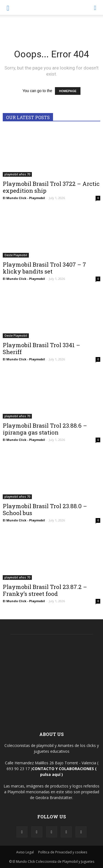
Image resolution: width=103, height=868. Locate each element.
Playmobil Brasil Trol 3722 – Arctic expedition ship (51, 187)
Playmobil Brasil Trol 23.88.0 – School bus (45, 509)
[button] (95, 7)
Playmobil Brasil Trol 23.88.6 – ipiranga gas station (45, 429)
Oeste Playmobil (16, 255)
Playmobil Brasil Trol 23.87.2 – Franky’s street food (45, 590)
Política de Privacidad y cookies (63, 852)
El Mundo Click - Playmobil (24, 198)
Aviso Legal (25, 852)
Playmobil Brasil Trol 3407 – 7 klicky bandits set (44, 268)
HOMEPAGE (68, 91)
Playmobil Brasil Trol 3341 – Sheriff (41, 348)
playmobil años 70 (17, 174)
